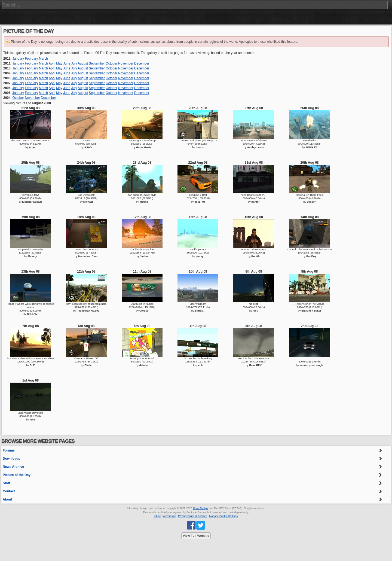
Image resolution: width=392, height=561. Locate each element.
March (43, 59)
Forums (9, 450)
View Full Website (196, 536)
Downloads (11, 459)
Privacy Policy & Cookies (193, 516)
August (83, 63)
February (31, 59)
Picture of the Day (17, 475)
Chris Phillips (200, 508)
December (142, 63)
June (67, 63)
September (97, 63)
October (111, 63)
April (52, 63)
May (59, 63)
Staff (6, 483)
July (74, 63)
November (126, 63)
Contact (9, 491)
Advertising (169, 516)
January (18, 59)
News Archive (13, 467)
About (7, 499)
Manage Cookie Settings (224, 516)
